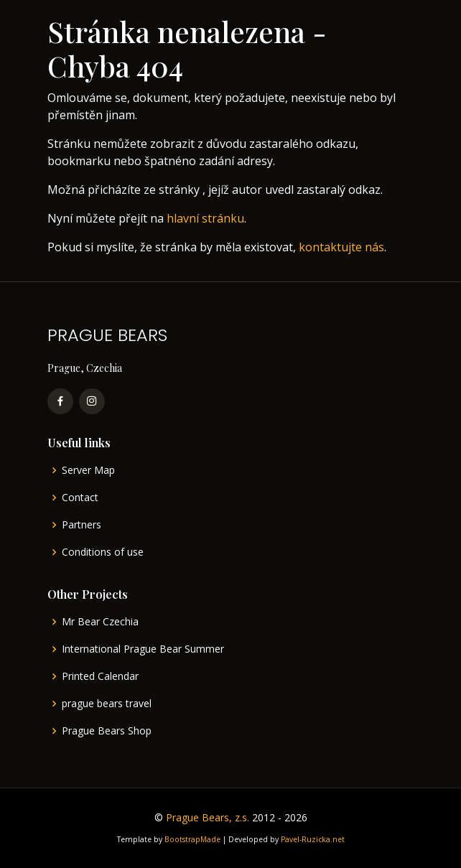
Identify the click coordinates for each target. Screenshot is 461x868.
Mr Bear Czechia (100, 622)
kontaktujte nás (341, 247)
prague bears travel (107, 704)
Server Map (88, 470)
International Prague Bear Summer (143, 649)
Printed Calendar (100, 676)
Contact (80, 498)
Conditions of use (103, 552)
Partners (82, 525)
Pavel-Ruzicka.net (313, 839)
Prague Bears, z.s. (208, 817)
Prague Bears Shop (107, 731)
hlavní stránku (205, 218)
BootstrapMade (192, 839)
